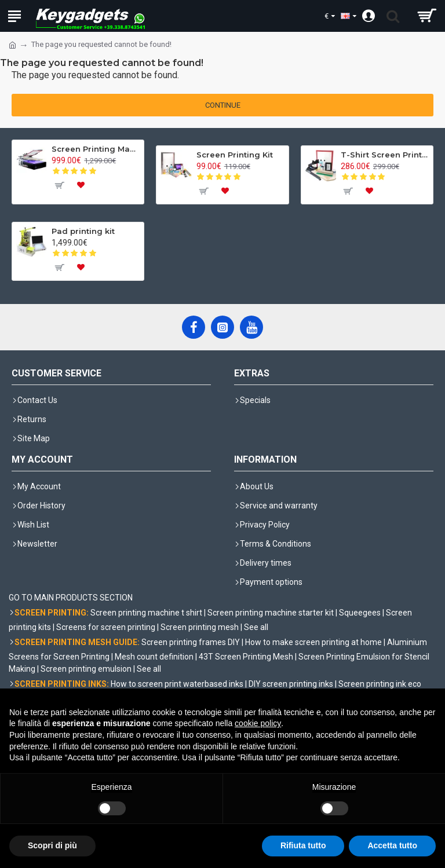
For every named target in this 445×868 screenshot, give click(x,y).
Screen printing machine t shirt (146, 613)
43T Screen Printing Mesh (246, 657)
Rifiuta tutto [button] (303, 845)
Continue (223, 105)
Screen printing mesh (200, 627)
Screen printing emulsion (86, 669)
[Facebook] (194, 327)
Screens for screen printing (106, 627)
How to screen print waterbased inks (177, 684)
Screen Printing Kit (235, 155)
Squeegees (360, 613)
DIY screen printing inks (291, 684)
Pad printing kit (83, 231)
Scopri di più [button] (52, 845)
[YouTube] (251, 327)
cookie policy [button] (258, 723)
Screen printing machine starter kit (271, 613)
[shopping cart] (426, 16)
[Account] (368, 16)
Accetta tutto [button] (392, 845)
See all (256, 627)
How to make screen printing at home (313, 642)
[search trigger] (393, 16)
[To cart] (59, 185)
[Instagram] (222, 327)
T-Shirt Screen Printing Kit (385, 155)
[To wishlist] (81, 185)
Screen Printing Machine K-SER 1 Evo (96, 149)
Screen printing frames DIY (191, 642)
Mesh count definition (154, 657)
